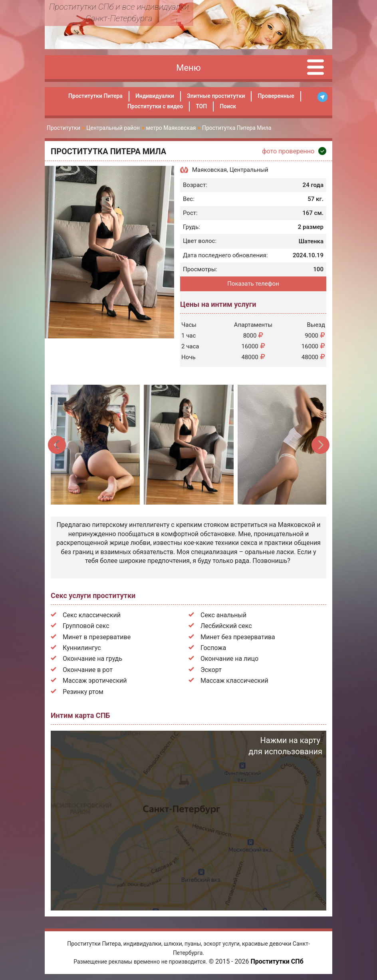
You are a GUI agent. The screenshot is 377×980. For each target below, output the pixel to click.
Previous (58, 445)
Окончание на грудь (92, 659)
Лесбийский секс (226, 626)
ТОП (201, 106)
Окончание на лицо (229, 659)
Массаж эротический (95, 681)
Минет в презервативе (97, 637)
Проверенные (276, 96)
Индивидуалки (155, 96)
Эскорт (211, 670)
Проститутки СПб (277, 961)
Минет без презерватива (238, 637)
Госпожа (213, 648)
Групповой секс (86, 626)
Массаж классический (234, 681)
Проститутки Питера (95, 96)
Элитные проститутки (216, 96)
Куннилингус (82, 648)
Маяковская (209, 170)
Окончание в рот (88, 670)
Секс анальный (223, 615)
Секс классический (92, 615)
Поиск (228, 106)
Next (320, 445)
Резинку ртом (83, 692)
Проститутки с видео (155, 106)
